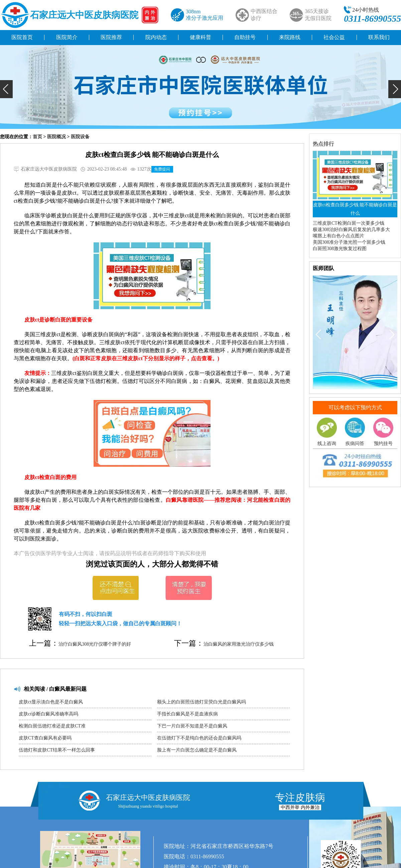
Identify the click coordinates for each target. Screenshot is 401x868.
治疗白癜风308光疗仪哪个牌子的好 (95, 644)
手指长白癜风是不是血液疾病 (187, 714)
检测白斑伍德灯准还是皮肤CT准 (52, 726)
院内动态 (156, 37)
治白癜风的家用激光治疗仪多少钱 (239, 644)
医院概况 (56, 137)
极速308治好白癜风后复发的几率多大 (351, 230)
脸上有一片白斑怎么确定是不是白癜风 (197, 750)
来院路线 (290, 37)
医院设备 (80, 137)
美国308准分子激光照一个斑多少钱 (349, 242)
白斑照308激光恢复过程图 (340, 249)
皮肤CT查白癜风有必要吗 (45, 738)
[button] (6, 89)
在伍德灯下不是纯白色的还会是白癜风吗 (199, 738)
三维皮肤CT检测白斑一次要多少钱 (349, 223)
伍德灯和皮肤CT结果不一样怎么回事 (57, 750)
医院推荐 (111, 37)
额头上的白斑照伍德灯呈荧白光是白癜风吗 (202, 702)
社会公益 (334, 37)
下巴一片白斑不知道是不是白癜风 (192, 726)
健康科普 (200, 37)
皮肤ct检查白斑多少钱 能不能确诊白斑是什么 (355, 209)
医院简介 (67, 37)
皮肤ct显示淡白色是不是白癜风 (51, 702)
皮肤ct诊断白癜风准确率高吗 (48, 714)
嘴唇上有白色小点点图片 (339, 236)
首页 (37, 137)
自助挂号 (245, 37)
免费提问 (162, 169)
